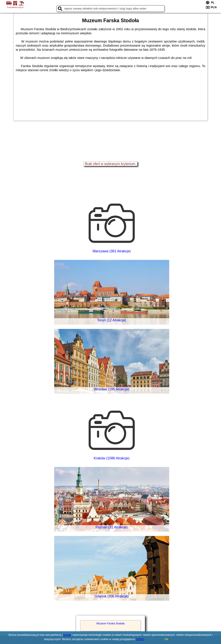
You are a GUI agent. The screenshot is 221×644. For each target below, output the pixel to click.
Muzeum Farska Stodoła (110, 624)
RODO (140, 639)
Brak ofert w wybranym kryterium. (110, 164)
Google (67, 635)
